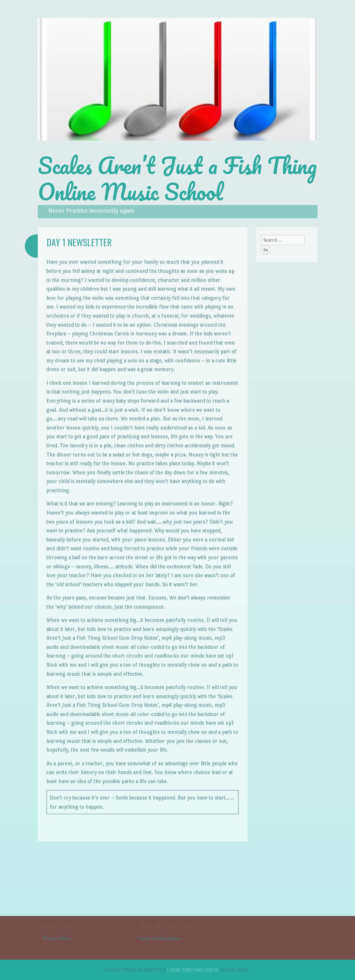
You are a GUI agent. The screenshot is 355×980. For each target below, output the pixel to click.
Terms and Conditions (159, 939)
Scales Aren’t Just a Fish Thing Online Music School (177, 179)
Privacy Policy (57, 939)
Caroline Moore (234, 970)
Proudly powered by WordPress (136, 970)
